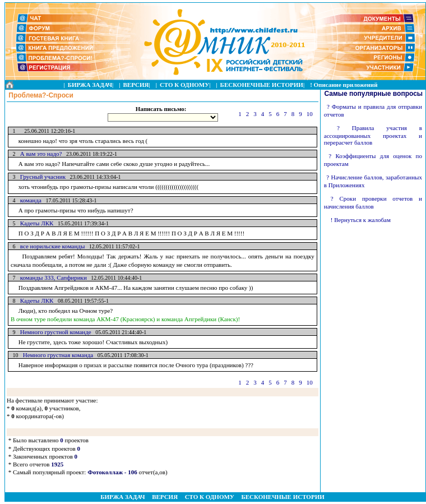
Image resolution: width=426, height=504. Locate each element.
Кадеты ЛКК (35, 223)
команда (29, 200)
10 (310, 114)
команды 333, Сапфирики (51, 278)
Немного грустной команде (54, 332)
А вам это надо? (39, 154)
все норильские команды (50, 246)
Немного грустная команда (56, 355)
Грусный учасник (41, 177)
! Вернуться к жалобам (361, 220)
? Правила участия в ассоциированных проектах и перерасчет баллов (373, 135)
